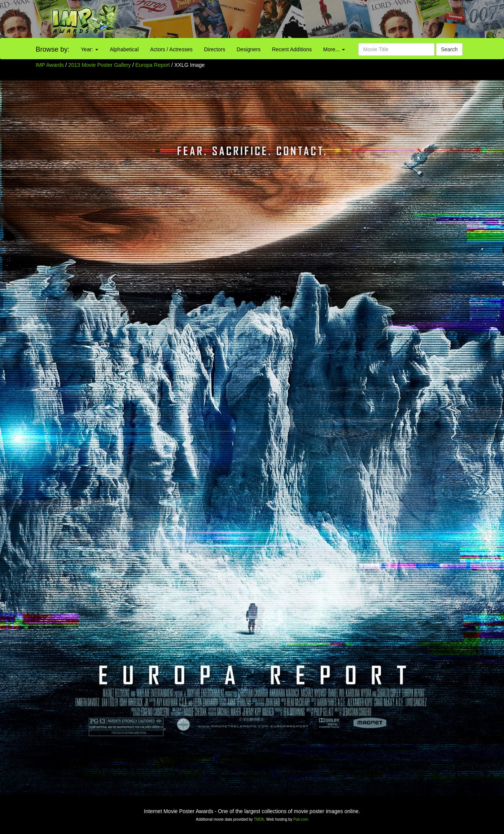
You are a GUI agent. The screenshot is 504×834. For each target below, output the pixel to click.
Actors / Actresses (171, 49)
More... (334, 49)
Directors (214, 49)
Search (449, 49)
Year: (90, 49)
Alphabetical (124, 49)
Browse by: (53, 49)
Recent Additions (292, 49)
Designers (248, 49)
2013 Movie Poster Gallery (100, 65)
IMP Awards (50, 65)
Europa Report (154, 65)
